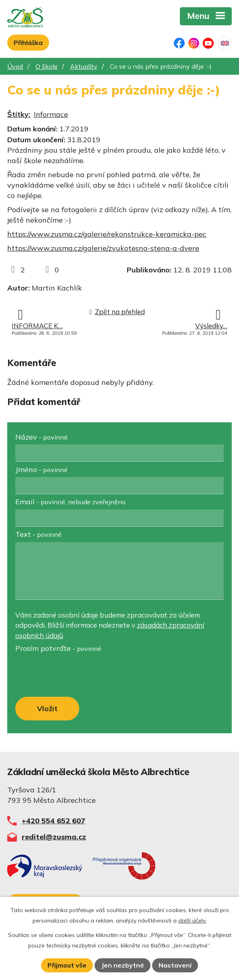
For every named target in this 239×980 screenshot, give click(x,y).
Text (38, 534)
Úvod (15, 66)
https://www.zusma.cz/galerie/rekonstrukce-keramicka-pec (107, 234)
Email (70, 502)
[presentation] (75, 675)
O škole (46, 66)
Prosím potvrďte (58, 648)
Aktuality (84, 66)
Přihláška (28, 43)
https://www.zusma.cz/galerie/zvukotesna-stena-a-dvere (103, 248)
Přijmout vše (67, 965)
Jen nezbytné (123, 965)
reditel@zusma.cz (54, 837)
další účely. (192, 921)
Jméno (41, 470)
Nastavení (175, 965)
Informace (51, 114)
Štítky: (19, 114)
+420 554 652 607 (54, 821)
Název (41, 437)
